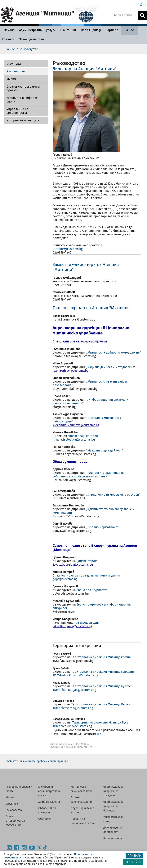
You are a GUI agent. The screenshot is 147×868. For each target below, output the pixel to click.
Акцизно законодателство (82, 800)
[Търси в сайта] (124, 15)
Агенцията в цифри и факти (22, 100)
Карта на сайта (113, 838)
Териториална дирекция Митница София (101, 657)
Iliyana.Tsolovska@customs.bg (74, 440)
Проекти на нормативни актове (83, 821)
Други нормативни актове (82, 810)
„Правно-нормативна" (102, 527)
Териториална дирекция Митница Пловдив (103, 672)
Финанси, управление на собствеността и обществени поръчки (89, 475)
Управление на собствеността (17, 111)
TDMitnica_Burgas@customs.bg (74, 690)
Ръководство (16, 71)
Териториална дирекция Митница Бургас (101, 686)
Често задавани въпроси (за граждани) (113, 791)
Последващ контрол (83, 436)
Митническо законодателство (82, 789)
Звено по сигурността (92, 590)
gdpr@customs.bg (65, 579)
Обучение (45, 819)
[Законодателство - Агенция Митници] (32, 39)
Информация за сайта (113, 819)
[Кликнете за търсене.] (142, 15)
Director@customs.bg (68, 249)
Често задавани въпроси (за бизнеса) (113, 806)
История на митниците (23, 120)
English (142, 4)
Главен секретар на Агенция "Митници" (91, 308)
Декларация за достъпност (113, 830)
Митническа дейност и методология (114, 352)
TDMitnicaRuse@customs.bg (72, 726)
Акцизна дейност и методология (111, 367)
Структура (14, 64)
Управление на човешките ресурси (113, 495)
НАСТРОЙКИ (133, 862)
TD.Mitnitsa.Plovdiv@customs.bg (75, 675)
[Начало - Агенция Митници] (8, 30)
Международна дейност (105, 450)
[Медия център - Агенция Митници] (91, 30)
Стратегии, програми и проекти (23, 88)
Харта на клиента (49, 802)
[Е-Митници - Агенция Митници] (68, 30)
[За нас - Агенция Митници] (129, 30)
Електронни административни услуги (49, 791)
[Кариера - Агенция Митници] (112, 30)
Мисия (11, 79)
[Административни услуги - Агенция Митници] (37, 30)
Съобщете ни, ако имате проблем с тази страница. (37, 761)
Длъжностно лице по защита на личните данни (86, 575)
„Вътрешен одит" (88, 623)
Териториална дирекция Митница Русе (100, 722)
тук (99, 734)
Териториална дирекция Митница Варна (101, 704)
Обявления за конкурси (47, 810)
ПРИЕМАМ (134, 855)
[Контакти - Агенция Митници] (8, 39)
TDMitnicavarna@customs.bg (73, 708)
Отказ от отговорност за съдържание (15, 821)
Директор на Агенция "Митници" (85, 69)
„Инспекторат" (87, 561)
